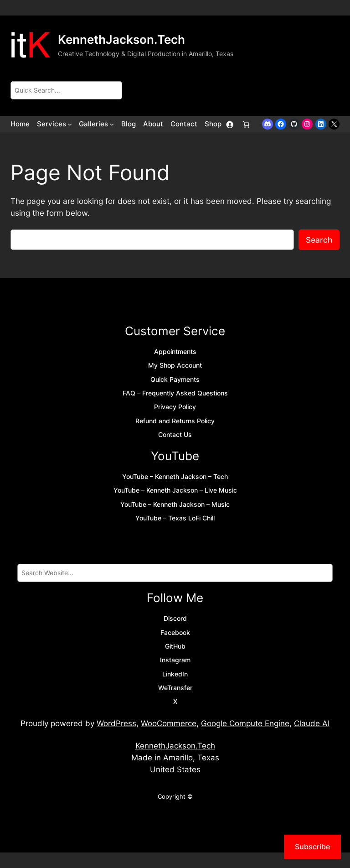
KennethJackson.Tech (121, 39)
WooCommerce (169, 723)
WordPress (116, 723)
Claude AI (312, 723)
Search (319, 240)
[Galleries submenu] (112, 124)
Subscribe (312, 847)
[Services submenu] (70, 124)
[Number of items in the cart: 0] (246, 124)
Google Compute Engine (245, 723)
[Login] (230, 124)
